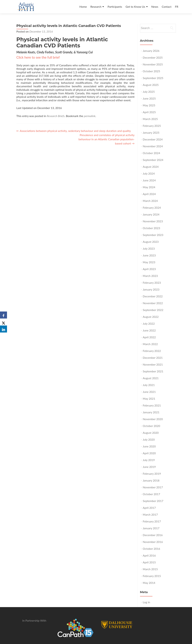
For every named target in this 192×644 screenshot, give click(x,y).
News (155, 7)
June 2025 (149, 98)
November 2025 (153, 64)
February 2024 (152, 208)
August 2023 (151, 242)
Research (96, 7)
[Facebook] (4, 315)
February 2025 (152, 126)
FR (177, 7)
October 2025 (151, 71)
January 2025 (151, 132)
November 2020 (153, 419)
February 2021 (152, 405)
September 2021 (153, 371)
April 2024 (149, 194)
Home (83, 7)
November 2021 (153, 364)
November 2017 (153, 487)
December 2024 (153, 139)
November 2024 (153, 146)
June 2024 (149, 180)
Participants (115, 7)
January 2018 (151, 480)
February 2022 (152, 351)
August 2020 (151, 433)
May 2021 (149, 399)
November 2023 (153, 221)
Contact (167, 7)
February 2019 (152, 474)
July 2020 (149, 439)
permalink (90, 116)
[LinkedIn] (4, 329)
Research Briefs (56, 116)
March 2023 (150, 276)
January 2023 (151, 289)
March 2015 (150, 569)
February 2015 (152, 576)
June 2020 (149, 446)
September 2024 (153, 160)
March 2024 (150, 201)
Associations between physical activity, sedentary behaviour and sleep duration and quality (74, 131)
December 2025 (153, 57)
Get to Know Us (135, 7)
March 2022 (150, 344)
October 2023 (151, 228)
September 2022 (153, 310)
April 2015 (149, 562)
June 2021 (149, 392)
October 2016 (151, 549)
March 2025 (150, 119)
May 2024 (149, 187)
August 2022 (151, 317)
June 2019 (149, 467)
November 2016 (153, 542)
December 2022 (153, 296)
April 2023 (149, 269)
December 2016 (153, 535)
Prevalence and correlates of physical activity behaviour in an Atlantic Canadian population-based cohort (107, 139)
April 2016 (149, 555)
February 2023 (152, 283)
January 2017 (151, 528)
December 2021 (153, 358)
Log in (146, 602)
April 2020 (149, 453)
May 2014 (149, 583)
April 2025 (149, 112)
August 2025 (151, 85)
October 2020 (151, 426)
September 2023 (153, 235)
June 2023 (149, 255)
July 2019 (149, 460)
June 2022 (149, 330)
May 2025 (149, 105)
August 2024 (151, 167)
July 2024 (149, 173)
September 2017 (153, 501)
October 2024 (151, 153)
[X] (4, 322)
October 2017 (151, 494)
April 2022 (149, 337)
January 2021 (151, 412)
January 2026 (151, 51)
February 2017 (152, 521)
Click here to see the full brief (38, 57)
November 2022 (153, 303)
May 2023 (149, 262)
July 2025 (149, 92)
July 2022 (149, 323)
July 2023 (149, 248)
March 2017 (150, 514)
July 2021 (149, 385)
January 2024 (151, 214)
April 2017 (149, 508)
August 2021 (151, 378)
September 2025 (153, 78)
